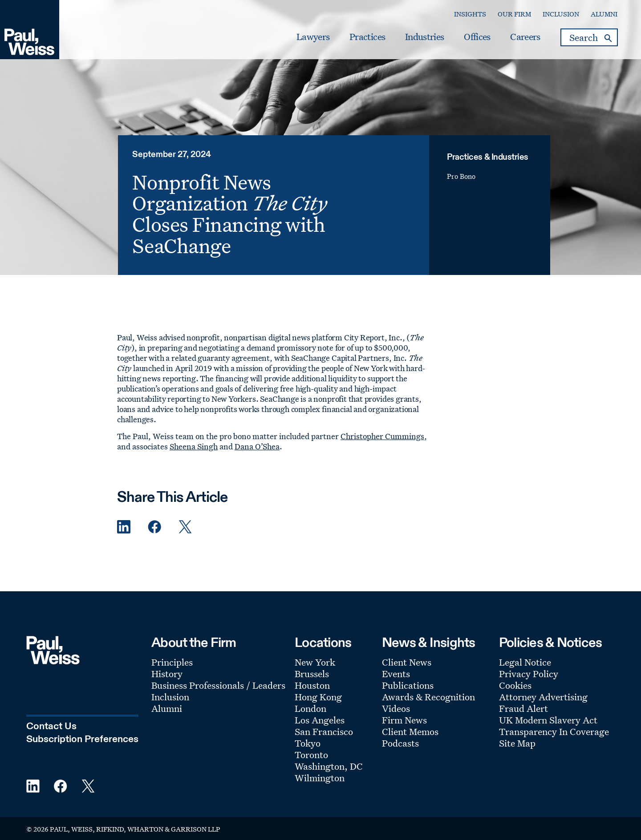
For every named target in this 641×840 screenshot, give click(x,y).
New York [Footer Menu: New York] (315, 662)
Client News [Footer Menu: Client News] (407, 662)
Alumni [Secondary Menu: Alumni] (604, 14)
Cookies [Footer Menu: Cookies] (515, 685)
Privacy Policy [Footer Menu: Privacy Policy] (529, 674)
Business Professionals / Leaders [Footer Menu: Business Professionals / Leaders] (218, 685)
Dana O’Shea (257, 446)
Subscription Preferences (82, 739)
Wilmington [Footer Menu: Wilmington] (320, 778)
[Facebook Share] (154, 527)
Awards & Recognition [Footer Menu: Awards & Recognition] (428, 697)
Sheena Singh (194, 446)
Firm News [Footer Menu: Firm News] (404, 720)
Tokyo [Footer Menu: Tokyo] (308, 743)
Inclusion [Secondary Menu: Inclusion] (561, 14)
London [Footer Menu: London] (310, 708)
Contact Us (51, 727)
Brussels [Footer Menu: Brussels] (312, 674)
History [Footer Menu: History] (167, 674)
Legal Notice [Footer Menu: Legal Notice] (525, 662)
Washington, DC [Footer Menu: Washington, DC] (329, 766)
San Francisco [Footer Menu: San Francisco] (324, 731)
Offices (477, 37)
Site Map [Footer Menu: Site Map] (517, 743)
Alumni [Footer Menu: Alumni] (167, 708)
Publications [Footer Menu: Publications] (408, 685)
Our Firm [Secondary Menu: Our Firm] (514, 14)
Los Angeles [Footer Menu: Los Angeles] (320, 720)
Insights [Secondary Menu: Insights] (470, 14)
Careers (525, 37)
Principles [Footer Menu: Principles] (172, 662)
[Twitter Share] (185, 527)
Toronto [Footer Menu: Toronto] (311, 755)
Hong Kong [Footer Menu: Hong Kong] (318, 697)
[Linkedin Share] (124, 527)
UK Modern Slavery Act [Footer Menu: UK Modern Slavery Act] (548, 720)
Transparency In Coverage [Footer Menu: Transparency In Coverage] (554, 731)
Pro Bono (461, 176)
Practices (367, 37)
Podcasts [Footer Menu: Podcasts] (400, 743)
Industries (424, 37)
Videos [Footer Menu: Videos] (396, 708)
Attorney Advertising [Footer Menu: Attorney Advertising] (543, 697)
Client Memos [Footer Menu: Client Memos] (410, 731)
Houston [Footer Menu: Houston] (312, 685)
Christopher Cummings (382, 436)
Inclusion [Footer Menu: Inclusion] (170, 697)
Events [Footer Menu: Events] (396, 674)
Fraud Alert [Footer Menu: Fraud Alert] (523, 708)
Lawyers (313, 37)
